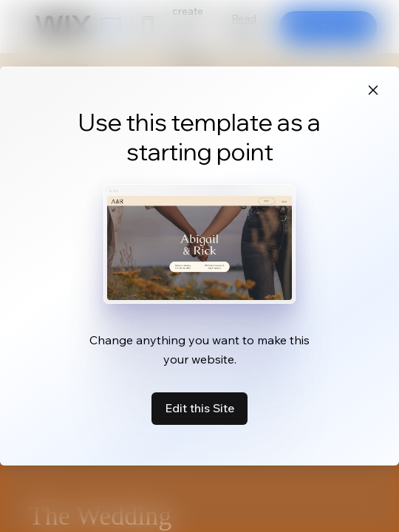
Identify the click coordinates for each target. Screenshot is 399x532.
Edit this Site (199, 408)
